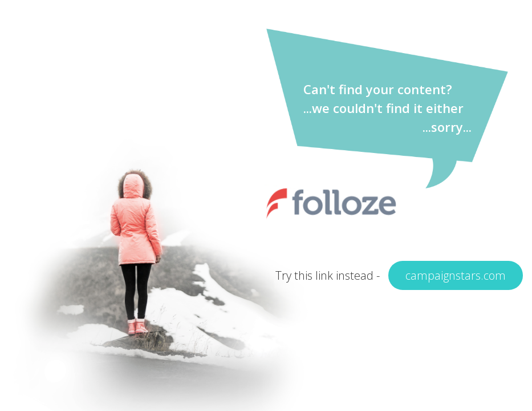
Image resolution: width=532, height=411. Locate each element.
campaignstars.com (456, 275)
